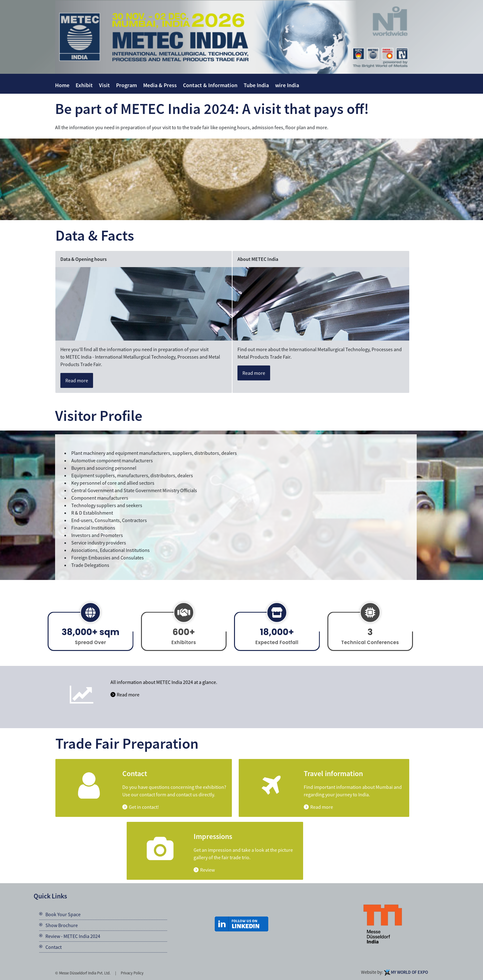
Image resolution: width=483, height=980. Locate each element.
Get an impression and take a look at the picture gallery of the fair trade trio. (243, 854)
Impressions (213, 836)
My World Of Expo (409, 972)
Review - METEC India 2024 (73, 936)
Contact (135, 774)
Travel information (333, 774)
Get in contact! (144, 807)
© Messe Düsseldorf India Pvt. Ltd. (83, 973)
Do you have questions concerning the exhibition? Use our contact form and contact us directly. (174, 791)
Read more (77, 380)
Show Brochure (62, 925)
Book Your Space (63, 914)
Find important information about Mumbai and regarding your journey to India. (353, 791)
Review (207, 870)
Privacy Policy (132, 973)
